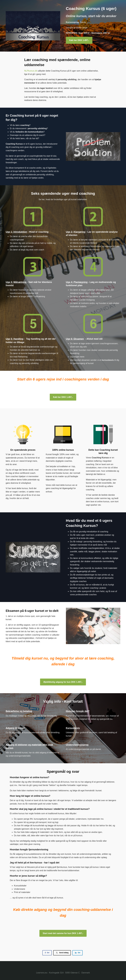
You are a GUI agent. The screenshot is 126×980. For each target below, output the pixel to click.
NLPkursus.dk (31, 71)
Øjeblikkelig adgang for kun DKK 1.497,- (63, 682)
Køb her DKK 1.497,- (79, 40)
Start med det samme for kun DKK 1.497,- (63, 933)
